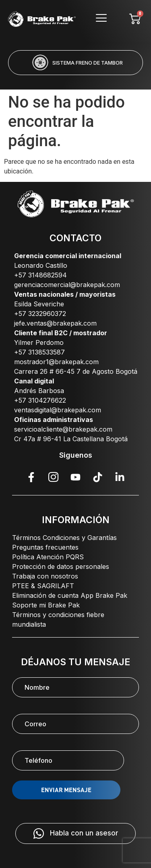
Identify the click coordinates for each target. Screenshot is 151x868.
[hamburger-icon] (101, 19)
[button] (43, 80)
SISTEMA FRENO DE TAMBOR (88, 63)
